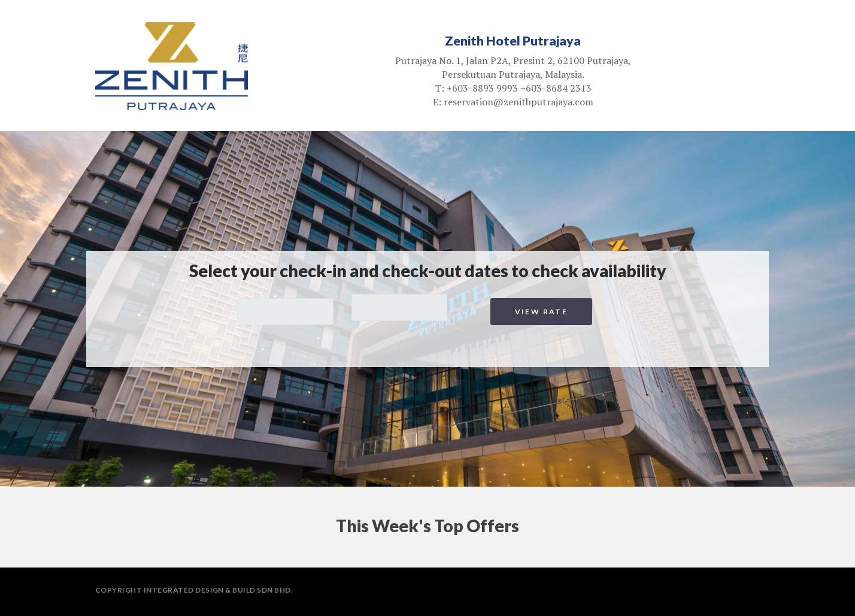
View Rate (542, 312)
